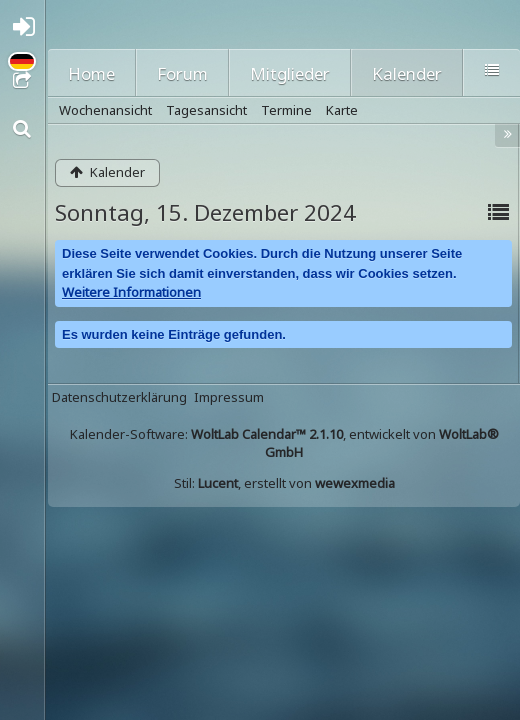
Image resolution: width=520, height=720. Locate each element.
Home (91, 73)
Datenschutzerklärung (119, 397)
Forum (182, 73)
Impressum (229, 397)
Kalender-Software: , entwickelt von (284, 443)
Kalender (407, 73)
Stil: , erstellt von (284, 483)
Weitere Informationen (131, 292)
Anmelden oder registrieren (28, 31)
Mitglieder (290, 73)
